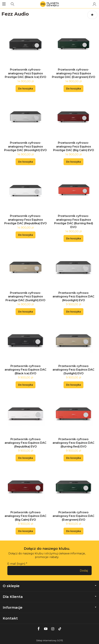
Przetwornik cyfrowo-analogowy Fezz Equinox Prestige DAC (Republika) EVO (26, 220)
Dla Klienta (49, 597)
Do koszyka (26, 89)
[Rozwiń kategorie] (4, 4)
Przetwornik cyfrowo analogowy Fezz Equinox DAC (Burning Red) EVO (73, 443)
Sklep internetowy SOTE (50, 640)
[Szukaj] (13, 4)
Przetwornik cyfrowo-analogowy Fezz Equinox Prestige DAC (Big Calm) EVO (74, 146)
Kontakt (10, 618)
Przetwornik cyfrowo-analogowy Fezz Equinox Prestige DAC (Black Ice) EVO (26, 73)
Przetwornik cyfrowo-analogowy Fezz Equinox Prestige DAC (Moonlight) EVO (25, 146)
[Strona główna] (49, 4)
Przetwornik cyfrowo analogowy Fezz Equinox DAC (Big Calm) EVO (26, 516)
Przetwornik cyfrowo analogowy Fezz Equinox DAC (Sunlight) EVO (73, 370)
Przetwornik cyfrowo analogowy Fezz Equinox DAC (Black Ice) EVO (26, 370)
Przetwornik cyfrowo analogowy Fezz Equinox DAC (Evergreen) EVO (73, 516)
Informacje (49, 608)
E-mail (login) (16, 564)
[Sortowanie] (92, 15)
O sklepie (49, 586)
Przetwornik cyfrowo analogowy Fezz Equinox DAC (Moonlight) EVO (73, 297)
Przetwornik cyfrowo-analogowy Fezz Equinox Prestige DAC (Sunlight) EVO (25, 297)
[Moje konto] (94, 4)
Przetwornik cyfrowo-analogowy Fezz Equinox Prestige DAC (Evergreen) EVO (74, 73)
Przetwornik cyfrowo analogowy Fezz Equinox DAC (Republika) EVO (26, 443)
